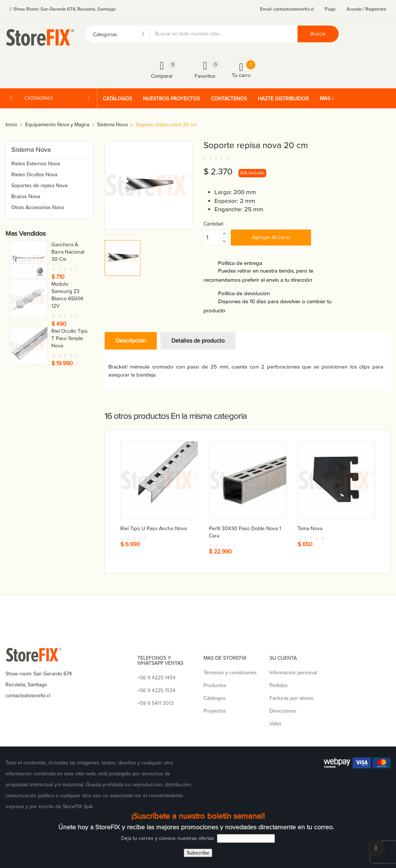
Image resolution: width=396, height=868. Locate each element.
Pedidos (279, 685)
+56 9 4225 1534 (156, 690)
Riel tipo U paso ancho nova (154, 528)
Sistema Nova (31, 150)
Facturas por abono (292, 698)
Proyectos (215, 711)
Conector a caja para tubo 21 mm (70, 328)
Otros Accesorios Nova (38, 207)
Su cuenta (283, 658)
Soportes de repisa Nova (39, 186)
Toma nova (64, 245)
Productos (215, 685)
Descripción (131, 341)
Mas (325, 98)
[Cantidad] (212, 238)
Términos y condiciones (230, 673)
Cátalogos (215, 698)
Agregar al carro (271, 237)
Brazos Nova (26, 196)
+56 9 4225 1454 (156, 678)
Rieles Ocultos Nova (34, 175)
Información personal (293, 673)
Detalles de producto (198, 341)
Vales (275, 724)
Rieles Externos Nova (36, 164)
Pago (330, 9)
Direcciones (283, 711)
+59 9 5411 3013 (156, 703)
